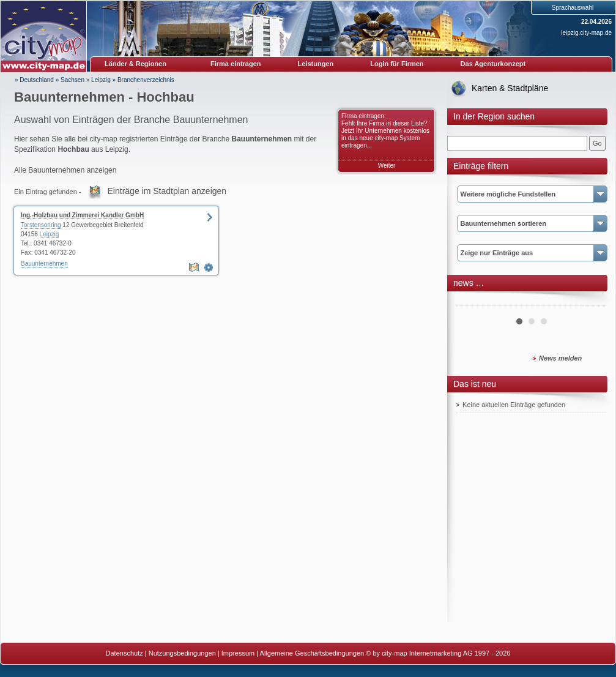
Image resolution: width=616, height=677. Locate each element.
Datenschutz (124, 653)
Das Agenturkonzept (493, 64)
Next (590, 301)
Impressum (238, 653)
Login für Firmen (397, 64)
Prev (472, 301)
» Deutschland (34, 80)
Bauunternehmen (44, 264)
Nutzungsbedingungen (182, 653)
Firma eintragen (236, 64)
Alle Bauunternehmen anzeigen (65, 170)
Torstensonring (41, 225)
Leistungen (316, 64)
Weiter (387, 166)
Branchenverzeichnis (146, 80)
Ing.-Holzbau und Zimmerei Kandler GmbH (82, 215)
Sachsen (72, 80)
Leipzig (101, 80)
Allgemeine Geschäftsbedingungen (312, 653)
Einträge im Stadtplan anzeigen (167, 191)
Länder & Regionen (135, 64)
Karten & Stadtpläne (510, 88)
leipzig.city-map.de (586, 33)
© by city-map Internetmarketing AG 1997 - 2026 (438, 653)
